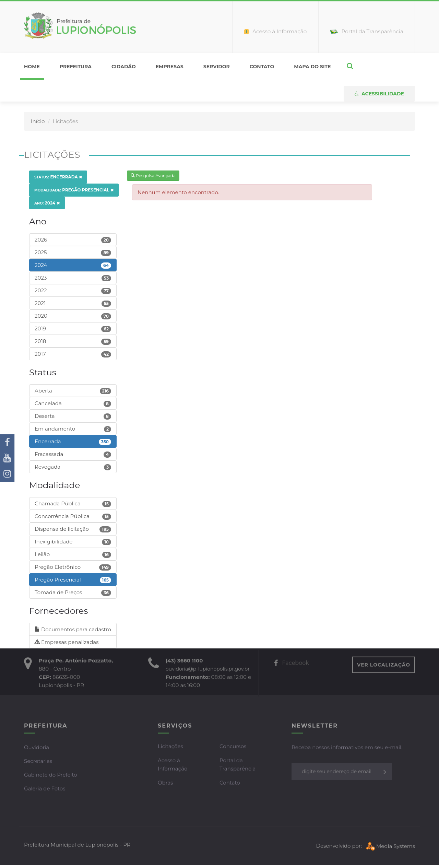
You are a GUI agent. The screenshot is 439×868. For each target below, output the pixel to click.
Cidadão (124, 67)
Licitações (170, 747)
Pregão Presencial (74, 190)
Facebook (292, 664)
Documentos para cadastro (73, 629)
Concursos (233, 747)
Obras (165, 783)
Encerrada (58, 177)
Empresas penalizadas (67, 642)
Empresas (170, 67)
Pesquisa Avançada (153, 175)
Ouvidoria (37, 748)
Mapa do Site (312, 67)
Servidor (217, 67)
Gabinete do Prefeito (51, 776)
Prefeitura (76, 67)
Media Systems (390, 847)
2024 (47, 203)
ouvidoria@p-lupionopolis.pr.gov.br (208, 670)
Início (38, 121)
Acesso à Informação (173, 765)
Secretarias (38, 762)
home (32, 67)
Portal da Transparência (238, 765)
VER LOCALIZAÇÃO (384, 666)
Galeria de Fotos (45, 789)
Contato (262, 67)
